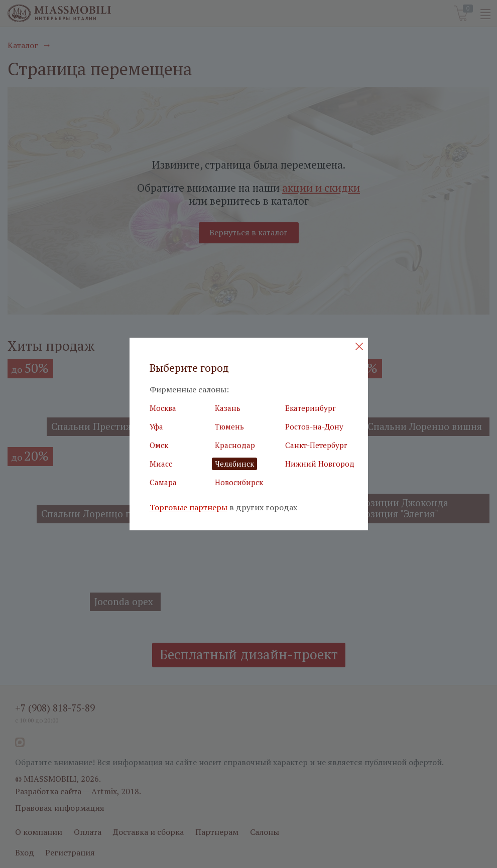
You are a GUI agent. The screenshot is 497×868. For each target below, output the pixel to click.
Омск (159, 445)
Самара (163, 482)
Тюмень (229, 426)
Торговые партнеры (189, 508)
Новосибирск (239, 482)
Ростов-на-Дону (314, 426)
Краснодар (235, 445)
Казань (228, 408)
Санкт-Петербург (316, 445)
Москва (163, 408)
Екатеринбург (310, 408)
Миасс (161, 464)
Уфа (156, 426)
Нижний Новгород (320, 464)
